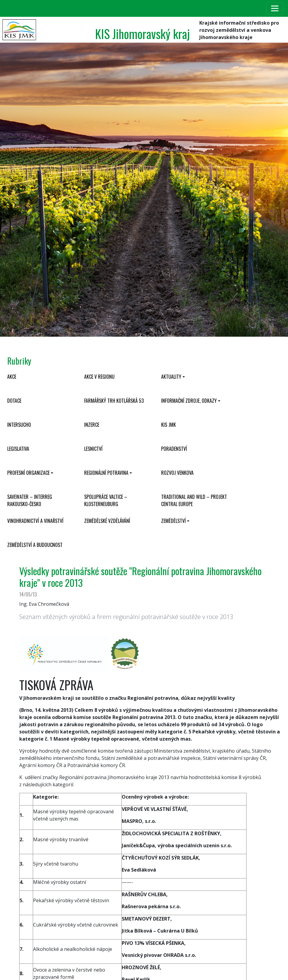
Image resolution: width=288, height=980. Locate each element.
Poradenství (174, 449)
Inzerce (92, 425)
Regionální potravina (106, 473)
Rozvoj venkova (177, 473)
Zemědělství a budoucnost (35, 545)
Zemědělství (173, 521)
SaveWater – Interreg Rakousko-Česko (30, 500)
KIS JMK (169, 425)
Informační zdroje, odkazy (189, 401)
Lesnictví (93, 449)
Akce (12, 377)
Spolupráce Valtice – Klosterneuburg (106, 500)
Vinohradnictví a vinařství (35, 521)
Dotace (14, 401)
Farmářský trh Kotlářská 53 (114, 401)
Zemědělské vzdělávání (107, 521)
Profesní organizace (28, 473)
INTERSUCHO (19, 425)
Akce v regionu (99, 377)
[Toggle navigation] (275, 8)
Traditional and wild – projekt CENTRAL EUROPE (194, 500)
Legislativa (18, 449)
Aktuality (171, 377)
